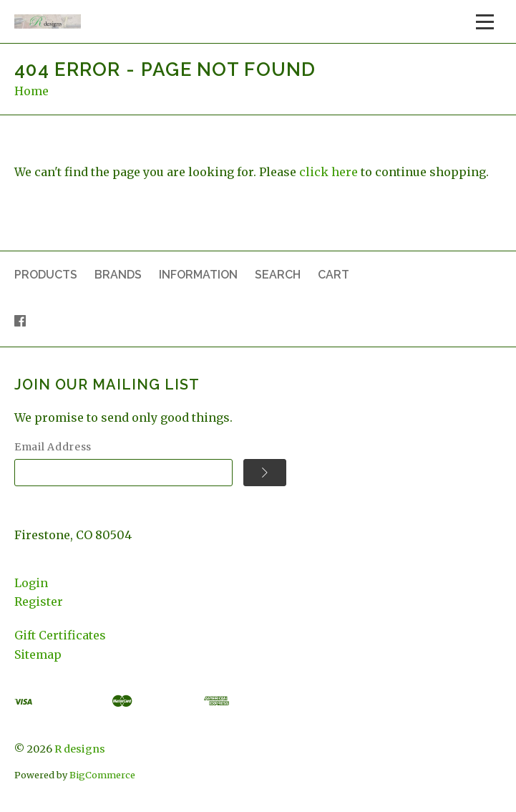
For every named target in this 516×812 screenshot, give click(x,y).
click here (328, 172)
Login (31, 583)
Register (39, 601)
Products (46, 275)
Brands (118, 275)
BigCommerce (102, 775)
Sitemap (38, 654)
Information (198, 275)
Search (278, 275)
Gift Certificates (60, 635)
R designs (80, 749)
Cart (334, 275)
